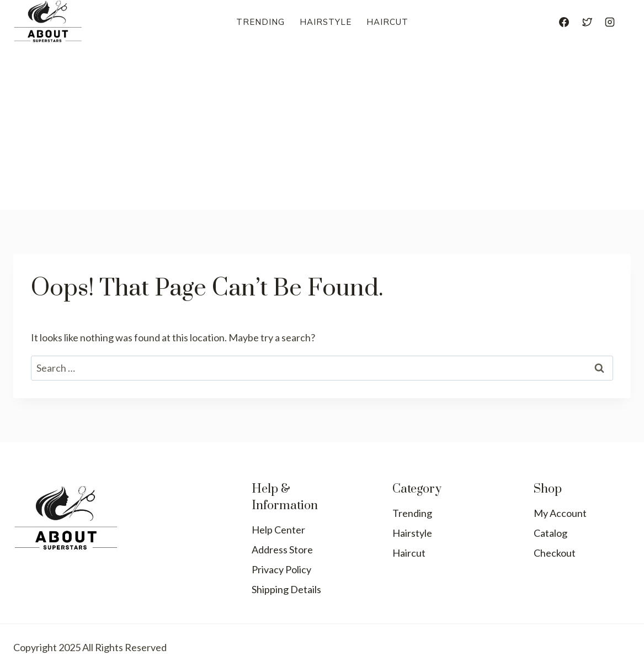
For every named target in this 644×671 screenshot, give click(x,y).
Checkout (555, 553)
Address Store (282, 550)
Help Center (278, 530)
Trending (260, 22)
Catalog (550, 533)
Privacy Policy (281, 569)
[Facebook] (564, 22)
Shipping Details (286, 589)
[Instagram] (610, 22)
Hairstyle (326, 22)
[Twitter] (587, 22)
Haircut (387, 22)
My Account (560, 513)
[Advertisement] (322, 127)
